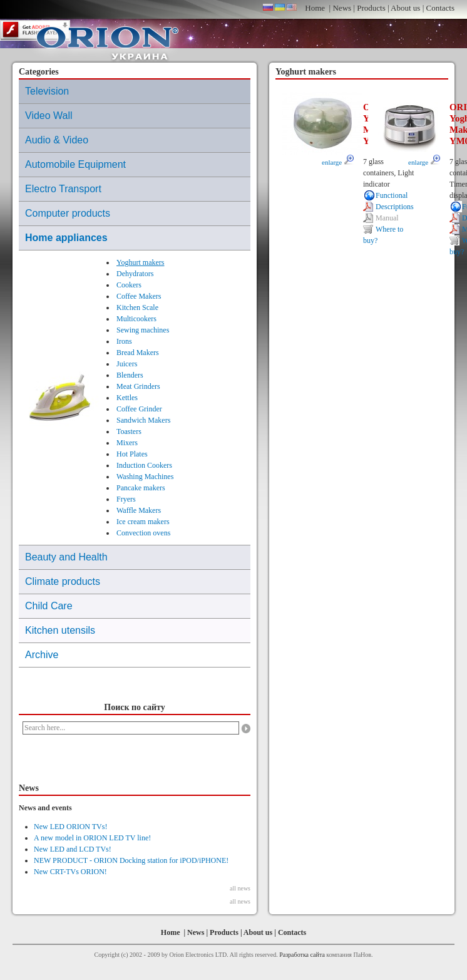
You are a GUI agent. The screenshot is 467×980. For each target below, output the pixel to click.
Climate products (63, 581)
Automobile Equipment (75, 164)
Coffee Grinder (139, 409)
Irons (124, 341)
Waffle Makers (139, 510)
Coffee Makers (139, 296)
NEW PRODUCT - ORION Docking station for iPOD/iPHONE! (131, 860)
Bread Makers (138, 353)
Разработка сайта (302, 955)
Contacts (441, 8)
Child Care (49, 606)
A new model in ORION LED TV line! (92, 838)
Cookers (129, 285)
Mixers (127, 443)
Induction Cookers (144, 465)
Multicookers (136, 319)
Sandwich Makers (143, 420)
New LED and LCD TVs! (73, 849)
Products (371, 8)
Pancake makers (141, 488)
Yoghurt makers (140, 262)
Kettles (127, 398)
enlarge (338, 162)
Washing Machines (145, 477)
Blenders (130, 375)
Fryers (126, 499)
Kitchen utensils (60, 630)
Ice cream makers (143, 522)
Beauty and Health (66, 557)
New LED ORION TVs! (70, 827)
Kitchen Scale (137, 307)
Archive (42, 655)
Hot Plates (132, 454)
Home (315, 8)
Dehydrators (135, 274)
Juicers (127, 364)
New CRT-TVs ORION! (70, 872)
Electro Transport (63, 189)
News (342, 8)
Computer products (68, 213)
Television (47, 91)
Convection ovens (143, 533)
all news (240, 888)
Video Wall (49, 116)
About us (405, 8)
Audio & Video (57, 140)
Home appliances (66, 238)
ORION (108, 40)
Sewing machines (143, 330)
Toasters (129, 431)
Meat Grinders (138, 386)
